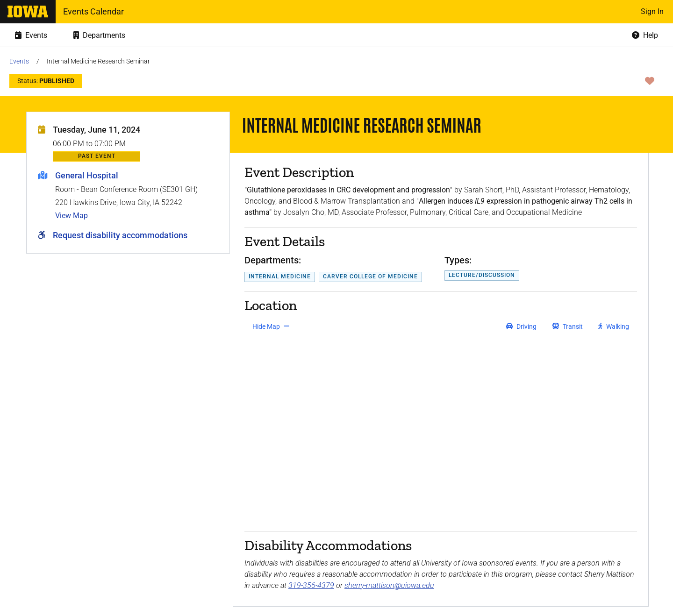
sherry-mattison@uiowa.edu (389, 585)
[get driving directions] (521, 326)
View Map (72, 216)
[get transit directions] (568, 326)
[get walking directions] (614, 326)
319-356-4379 (311, 585)
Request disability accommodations (120, 235)
